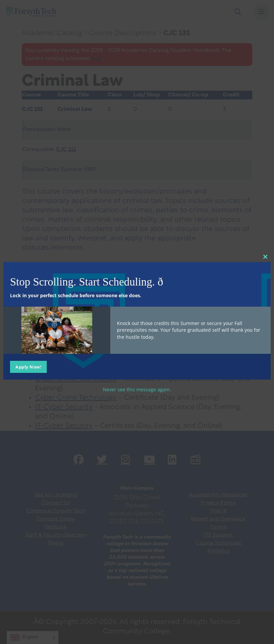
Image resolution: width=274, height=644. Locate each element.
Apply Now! (28, 367)
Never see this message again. (137, 389)
